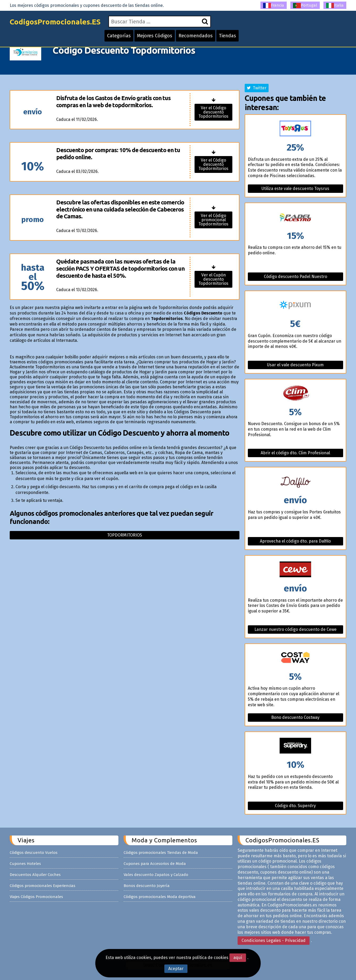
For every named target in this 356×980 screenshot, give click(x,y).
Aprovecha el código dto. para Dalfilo (295, 541)
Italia (335, 6)
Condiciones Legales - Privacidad (274, 940)
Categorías (119, 36)
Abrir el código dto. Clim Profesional (295, 453)
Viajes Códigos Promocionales (36, 897)
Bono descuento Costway (295, 717)
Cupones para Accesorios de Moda (155, 864)
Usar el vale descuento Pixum (295, 365)
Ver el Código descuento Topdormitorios (213, 112)
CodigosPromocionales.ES (55, 22)
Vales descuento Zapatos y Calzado (156, 875)
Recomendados (196, 36)
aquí (238, 958)
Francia (274, 6)
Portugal (305, 6)
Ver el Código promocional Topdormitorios (213, 220)
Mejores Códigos (155, 36)
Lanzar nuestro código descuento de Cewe (295, 629)
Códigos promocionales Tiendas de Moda (161, 853)
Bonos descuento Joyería (147, 886)
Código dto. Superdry (295, 806)
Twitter (257, 88)
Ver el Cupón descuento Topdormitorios (213, 279)
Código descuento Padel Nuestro (295, 277)
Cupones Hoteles (25, 864)
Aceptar (176, 969)
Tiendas (227, 36)
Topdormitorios (125, 535)
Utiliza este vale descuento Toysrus (295, 189)
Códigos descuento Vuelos (34, 853)
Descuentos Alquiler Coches (35, 875)
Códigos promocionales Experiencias (43, 886)
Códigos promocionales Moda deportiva (160, 897)
